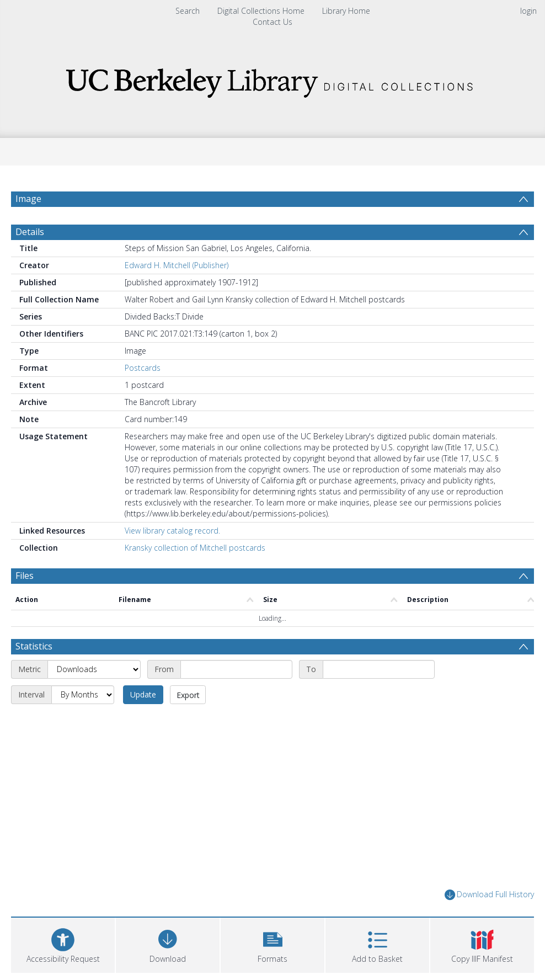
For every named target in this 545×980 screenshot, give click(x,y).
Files (25, 576)
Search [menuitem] (188, 11)
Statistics (34, 646)
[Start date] (236, 669)
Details (30, 232)
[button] (272, 944)
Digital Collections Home (261, 11)
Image (28, 199)
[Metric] (94, 669)
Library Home (346, 11)
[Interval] (83, 695)
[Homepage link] (272, 80)
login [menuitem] (528, 11)
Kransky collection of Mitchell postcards (195, 548)
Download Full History (489, 895)
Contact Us (272, 22)
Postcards (143, 368)
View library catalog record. (172, 531)
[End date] (379, 669)
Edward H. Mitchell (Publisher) (177, 265)
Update (143, 694)
